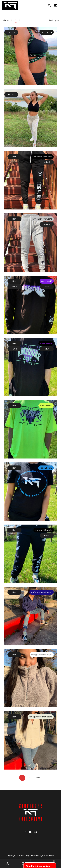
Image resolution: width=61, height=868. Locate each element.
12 (16, 20)
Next (38, 778)
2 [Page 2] (30, 778)
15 (20, 20)
